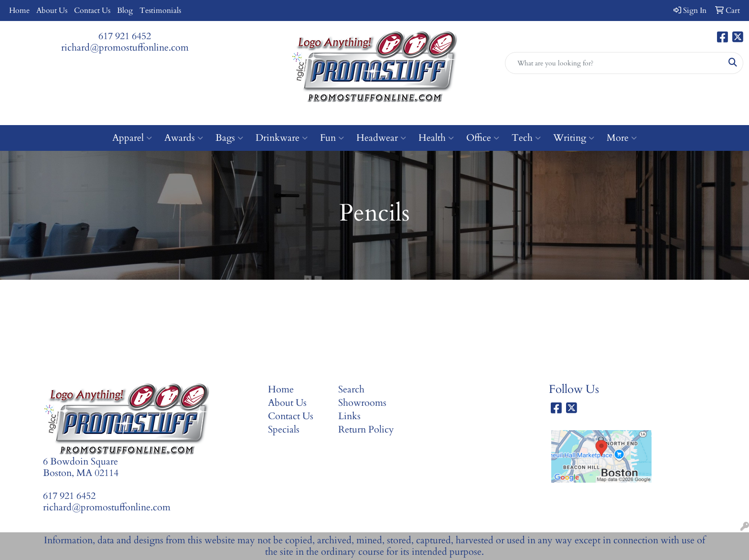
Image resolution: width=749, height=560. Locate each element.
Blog (125, 11)
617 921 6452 (125, 36)
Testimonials (160, 11)
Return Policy (366, 429)
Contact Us (92, 11)
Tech (526, 138)
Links (349, 416)
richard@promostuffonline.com (125, 48)
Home (19, 11)
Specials (284, 429)
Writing (574, 138)
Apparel (132, 138)
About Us (52, 11)
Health (436, 138)
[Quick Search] (614, 63)
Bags (229, 138)
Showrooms (362, 403)
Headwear (381, 138)
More (622, 138)
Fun (332, 138)
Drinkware (282, 138)
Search (351, 389)
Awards (184, 138)
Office (483, 138)
